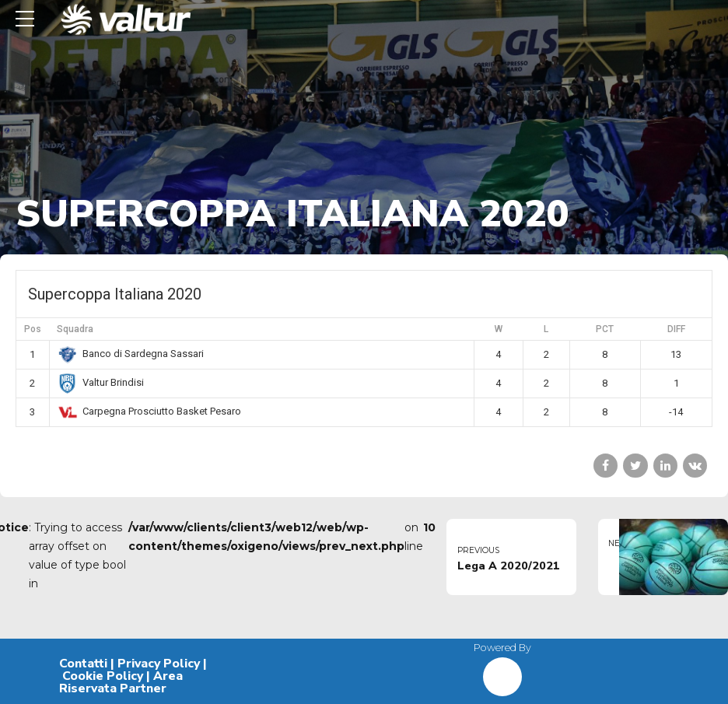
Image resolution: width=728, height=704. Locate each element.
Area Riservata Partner (121, 682)
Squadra (75, 329)
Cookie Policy (103, 676)
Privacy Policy (159, 664)
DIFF (676, 329)
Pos (33, 329)
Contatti (83, 664)
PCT (605, 329)
